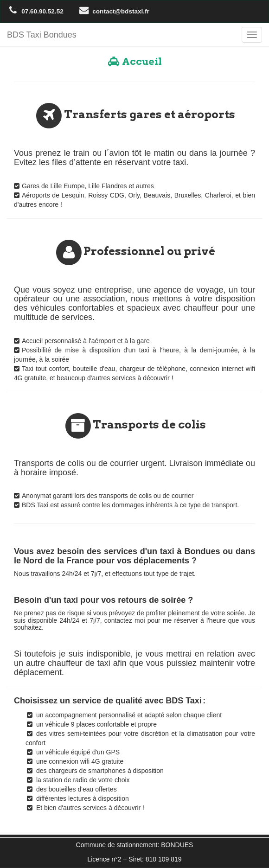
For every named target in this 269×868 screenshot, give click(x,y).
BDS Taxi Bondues (42, 35)
